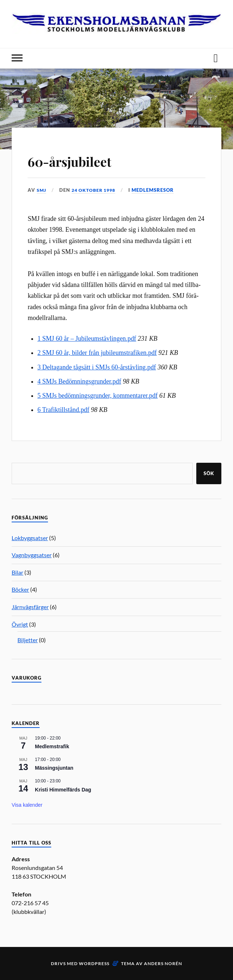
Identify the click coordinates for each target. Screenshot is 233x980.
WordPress (94, 963)
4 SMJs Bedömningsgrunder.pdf (79, 381)
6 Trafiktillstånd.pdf (63, 410)
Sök (209, 473)
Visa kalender (27, 805)
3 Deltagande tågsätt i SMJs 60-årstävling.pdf (97, 367)
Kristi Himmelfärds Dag (63, 789)
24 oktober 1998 (96, 190)
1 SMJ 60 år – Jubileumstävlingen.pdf (87, 339)
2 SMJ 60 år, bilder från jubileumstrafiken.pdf (97, 353)
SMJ (42, 190)
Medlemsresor (157, 190)
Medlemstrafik (52, 746)
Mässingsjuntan (54, 768)
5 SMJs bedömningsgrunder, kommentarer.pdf (98, 396)
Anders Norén (163, 963)
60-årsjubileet (81, 160)
